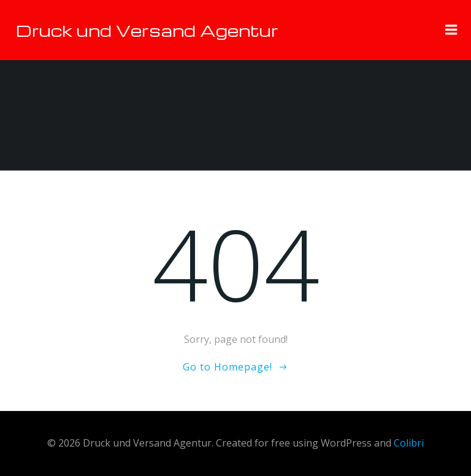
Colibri (409, 443)
